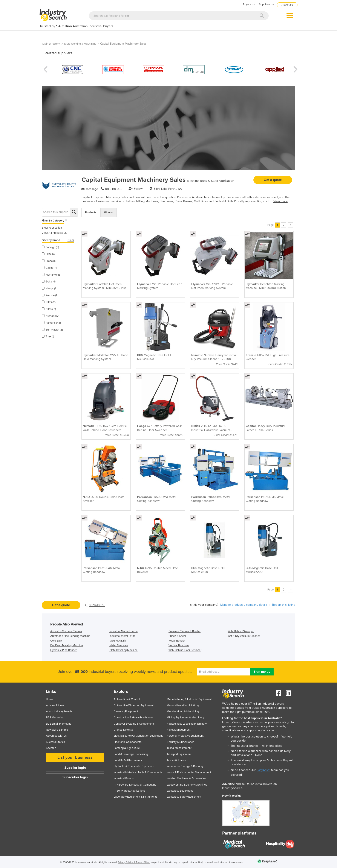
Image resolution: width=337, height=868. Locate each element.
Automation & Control (127, 699)
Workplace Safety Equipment (184, 797)
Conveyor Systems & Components (134, 724)
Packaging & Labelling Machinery (187, 724)
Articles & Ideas (55, 706)
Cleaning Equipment (126, 712)
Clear (71, 240)
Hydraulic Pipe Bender (64, 650)
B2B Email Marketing (59, 724)
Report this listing (284, 605)
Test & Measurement (179, 748)
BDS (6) (48, 254)
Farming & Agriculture (127, 748)
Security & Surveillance (180, 742)
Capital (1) (49, 268)
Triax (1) (48, 337)
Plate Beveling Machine (123, 650)
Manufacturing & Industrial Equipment (189, 699)
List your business (75, 757)
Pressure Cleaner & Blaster (185, 631)
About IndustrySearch (59, 712)
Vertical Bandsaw (179, 645)
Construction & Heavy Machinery (133, 718)
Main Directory (51, 44)
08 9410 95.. (113, 189)
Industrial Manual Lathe (123, 631)
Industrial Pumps (124, 778)
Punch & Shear (177, 636)
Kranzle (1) (50, 295)
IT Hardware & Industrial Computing (135, 785)
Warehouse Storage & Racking (185, 766)
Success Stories (55, 742)
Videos (108, 212)
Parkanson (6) (52, 323)
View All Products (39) (55, 233)
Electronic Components (128, 742)
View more (280, 201)
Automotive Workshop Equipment (134, 706)
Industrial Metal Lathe (122, 636)
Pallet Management (179, 730)
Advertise (287, 5)
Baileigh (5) (50, 247)
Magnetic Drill (118, 641)
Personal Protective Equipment (185, 736)
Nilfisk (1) (49, 309)
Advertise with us (56, 736)
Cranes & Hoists (123, 730)
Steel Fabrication (52, 228)
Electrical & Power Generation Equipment (138, 736)
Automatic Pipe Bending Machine (70, 636)
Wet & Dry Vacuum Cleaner (244, 636)
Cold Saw (56, 641)
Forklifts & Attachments (128, 760)
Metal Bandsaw (119, 645)
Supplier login (75, 768)
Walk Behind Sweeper (241, 631)
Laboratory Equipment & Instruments (136, 797)
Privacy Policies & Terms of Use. (134, 862)
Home (50, 699)
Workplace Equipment (180, 791)
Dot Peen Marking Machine (67, 645)
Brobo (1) (49, 261)
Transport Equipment (179, 754)
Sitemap (51, 748)
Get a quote (273, 180)
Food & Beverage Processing (131, 754)
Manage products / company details (244, 605)
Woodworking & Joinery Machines (187, 785)
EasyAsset (263, 770)
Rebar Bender (177, 641)
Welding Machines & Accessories (186, 778)
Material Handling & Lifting (183, 706)
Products (91, 212)
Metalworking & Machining (80, 44)
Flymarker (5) (51, 275)
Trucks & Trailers (176, 760)
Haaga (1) (49, 288)
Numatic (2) (51, 316)
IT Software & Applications (129, 791)
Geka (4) (49, 282)
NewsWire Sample (57, 730)
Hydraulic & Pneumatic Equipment (134, 766)
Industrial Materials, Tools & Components (138, 772)
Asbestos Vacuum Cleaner (66, 631)
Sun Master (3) (52, 330)
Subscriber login (75, 777)
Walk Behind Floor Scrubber (185, 650)
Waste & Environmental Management (189, 772)
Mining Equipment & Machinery (185, 718)
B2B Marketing (55, 718)
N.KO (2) (49, 302)
